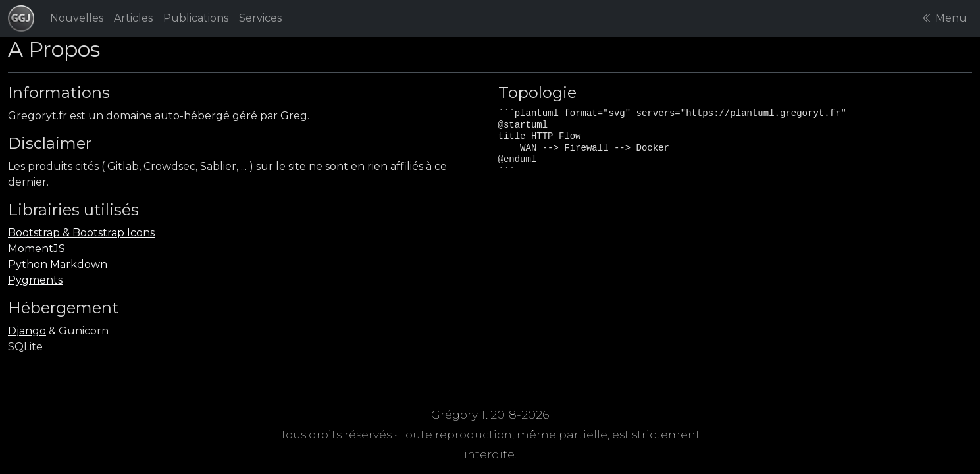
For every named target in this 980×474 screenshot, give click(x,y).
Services (260, 18)
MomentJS (37, 249)
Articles (133, 18)
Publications (196, 18)
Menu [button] (944, 18)
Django (27, 331)
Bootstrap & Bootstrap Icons (81, 233)
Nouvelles (77, 18)
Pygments (35, 280)
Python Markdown (58, 264)
